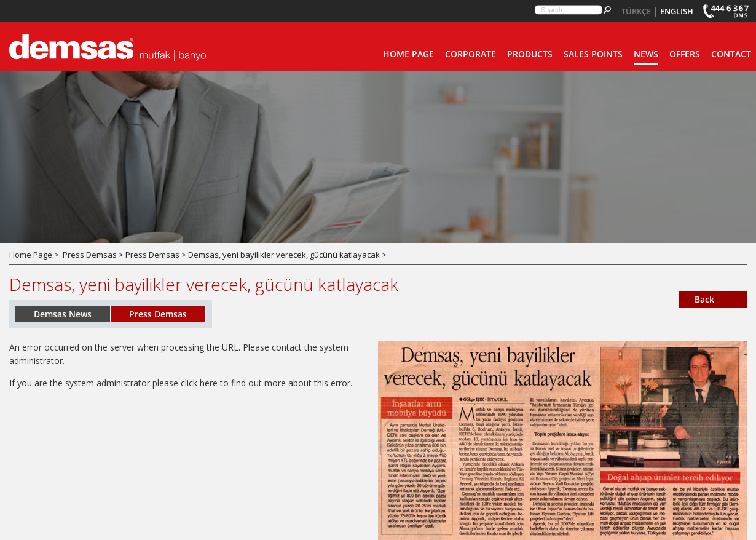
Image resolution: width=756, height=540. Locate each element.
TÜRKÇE (636, 11)
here (209, 383)
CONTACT (731, 54)
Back (704, 299)
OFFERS (685, 54)
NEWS (646, 54)
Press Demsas (158, 314)
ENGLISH (677, 11)
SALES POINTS (593, 54)
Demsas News (63, 314)
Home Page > (34, 255)
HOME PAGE (408, 54)
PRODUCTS (530, 54)
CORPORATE (471, 54)
